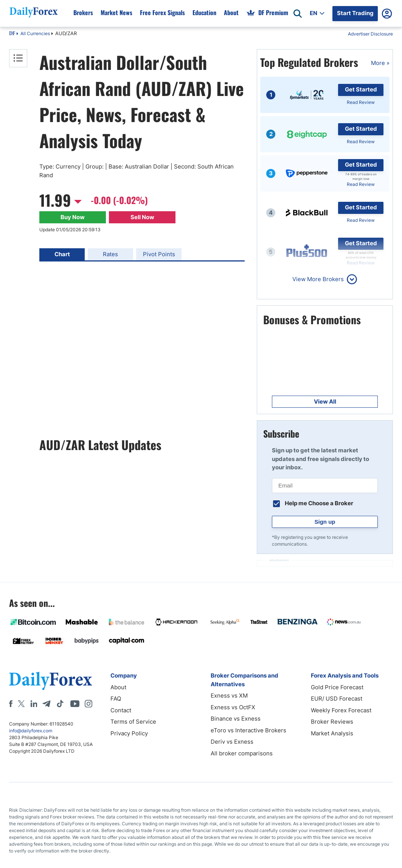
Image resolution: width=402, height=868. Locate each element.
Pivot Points (159, 254)
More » (380, 63)
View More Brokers (318, 279)
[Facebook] (11, 704)
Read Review (361, 102)
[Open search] (298, 14)
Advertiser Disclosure (370, 34)
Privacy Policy (129, 733)
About (118, 687)
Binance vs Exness (236, 719)
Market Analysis (332, 733)
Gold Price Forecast (337, 687)
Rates (110, 254)
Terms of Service (133, 722)
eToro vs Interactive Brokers (248, 730)
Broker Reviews (332, 722)
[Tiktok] (60, 704)
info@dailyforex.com (31, 731)
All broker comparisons (242, 753)
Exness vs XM (229, 695)
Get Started (361, 89)
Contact (121, 710)
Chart (62, 254)
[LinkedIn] (34, 704)
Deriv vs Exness (232, 742)
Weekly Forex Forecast (341, 710)
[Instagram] (88, 704)
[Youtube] (75, 704)
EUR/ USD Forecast (337, 699)
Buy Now (73, 217)
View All (325, 402)
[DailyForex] (51, 681)
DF (12, 34)
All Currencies (35, 33)
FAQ (116, 699)
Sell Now (142, 217)
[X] (21, 704)
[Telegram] (46, 704)
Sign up (325, 522)
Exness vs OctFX (233, 707)
